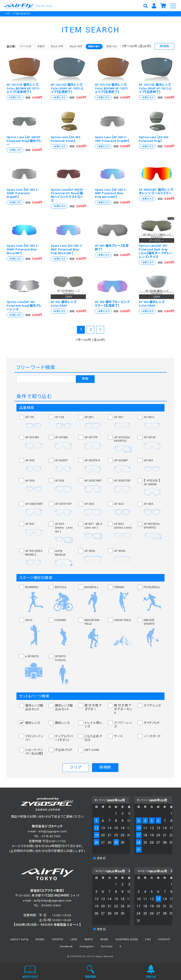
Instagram (87, 946)
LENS (74, 939)
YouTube (107, 946)
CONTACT (164, 939)
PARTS (89, 939)
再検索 (164, 46)
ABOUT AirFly (20, 939)
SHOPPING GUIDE (127, 939)
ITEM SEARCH (22, 14)
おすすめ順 (25, 47)
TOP (7, 14)
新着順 (41, 47)
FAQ (148, 939)
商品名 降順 (76, 47)
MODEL (40, 939)
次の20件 (100, 330)
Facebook (66, 946)
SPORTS (58, 939)
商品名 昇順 (57, 47)
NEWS (104, 939)
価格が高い (112, 47)
